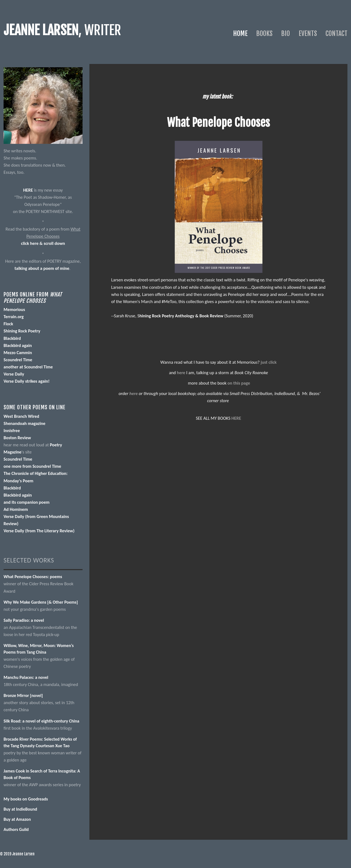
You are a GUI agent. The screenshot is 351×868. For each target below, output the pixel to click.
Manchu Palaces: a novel (26, 677)
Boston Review (17, 438)
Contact (336, 33)
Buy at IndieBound (20, 809)
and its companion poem (27, 502)
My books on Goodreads (26, 799)
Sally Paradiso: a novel (24, 620)
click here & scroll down (43, 243)
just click (269, 362)
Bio (285, 33)
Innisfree (12, 430)
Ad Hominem (16, 509)
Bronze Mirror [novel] (23, 695)
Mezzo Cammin (18, 352)
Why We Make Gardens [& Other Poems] (41, 602)
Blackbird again (18, 345)
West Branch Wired (21, 416)
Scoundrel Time (18, 360)
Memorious (14, 309)
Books (264, 33)
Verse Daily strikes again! (27, 381)
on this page (239, 383)
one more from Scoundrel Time (32, 466)
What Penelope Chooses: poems (33, 577)
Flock (8, 324)
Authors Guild (16, 829)
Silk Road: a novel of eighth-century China (41, 721)
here (181, 373)
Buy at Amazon (17, 819)
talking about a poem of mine (42, 268)
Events (308, 33)
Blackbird (12, 338)
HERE (28, 190)
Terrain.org (14, 317)
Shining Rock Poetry (22, 331)
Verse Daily (14, 374)
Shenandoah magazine (25, 423)
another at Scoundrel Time (28, 367)
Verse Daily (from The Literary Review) (39, 531)
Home (240, 33)
